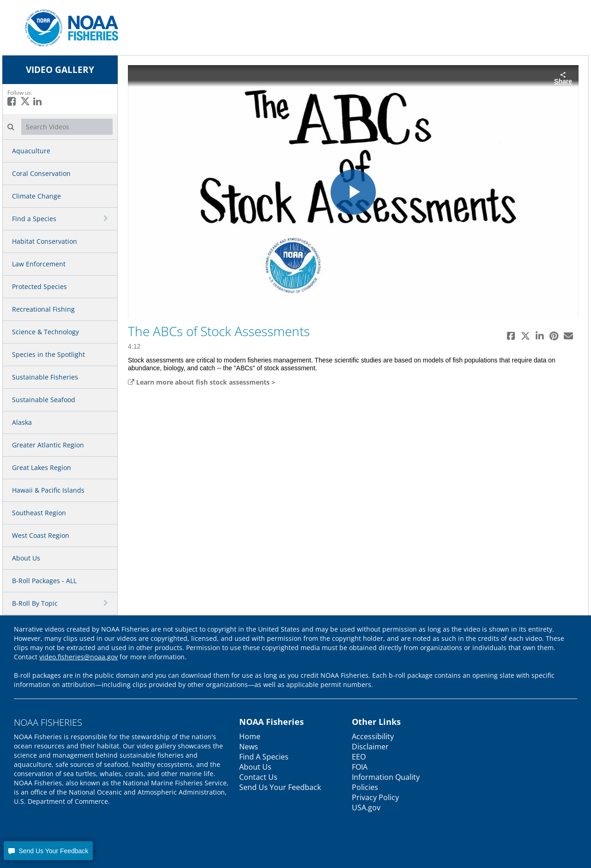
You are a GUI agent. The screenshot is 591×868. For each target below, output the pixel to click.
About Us (26, 558)
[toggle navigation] (107, 218)
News (249, 747)
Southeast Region (39, 513)
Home (250, 736)
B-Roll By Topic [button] (35, 603)
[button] (48, 851)
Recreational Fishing (43, 309)
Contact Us (258, 777)
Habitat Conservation (45, 241)
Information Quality (386, 777)
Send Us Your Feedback (280, 787)
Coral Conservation (41, 173)
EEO (359, 757)
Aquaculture (31, 151)
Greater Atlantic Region (48, 445)
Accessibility (373, 736)
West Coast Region (41, 535)
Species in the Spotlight (48, 354)
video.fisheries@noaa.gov (78, 657)
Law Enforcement (39, 264)
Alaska (22, 422)
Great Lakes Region (42, 467)
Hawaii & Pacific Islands (48, 490)
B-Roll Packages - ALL (44, 581)
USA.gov (366, 808)
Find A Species (264, 757)
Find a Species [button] (34, 219)
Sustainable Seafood (44, 400)
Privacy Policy (375, 797)
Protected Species (39, 286)
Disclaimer (370, 747)
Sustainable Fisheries (45, 377)
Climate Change (36, 196)
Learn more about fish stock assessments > (202, 382)
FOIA (360, 767)
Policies (365, 787)
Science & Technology (45, 332)
